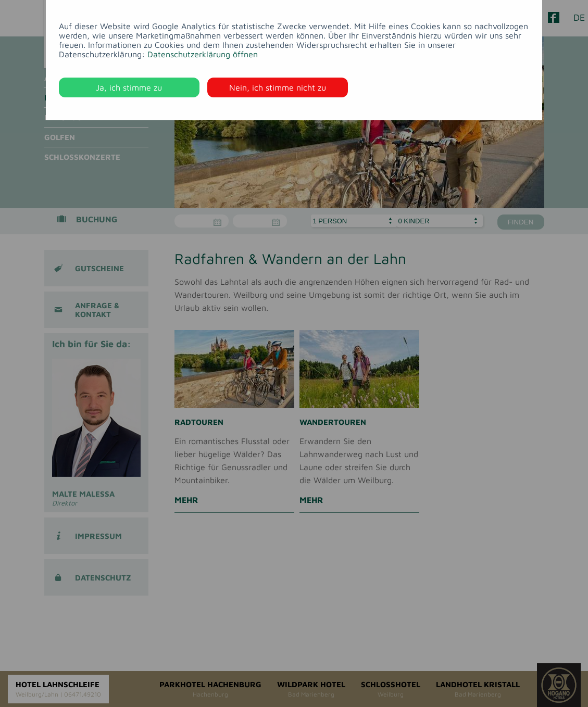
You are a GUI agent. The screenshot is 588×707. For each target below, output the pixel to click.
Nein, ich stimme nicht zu (278, 87)
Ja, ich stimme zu (129, 87)
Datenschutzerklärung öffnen (203, 54)
